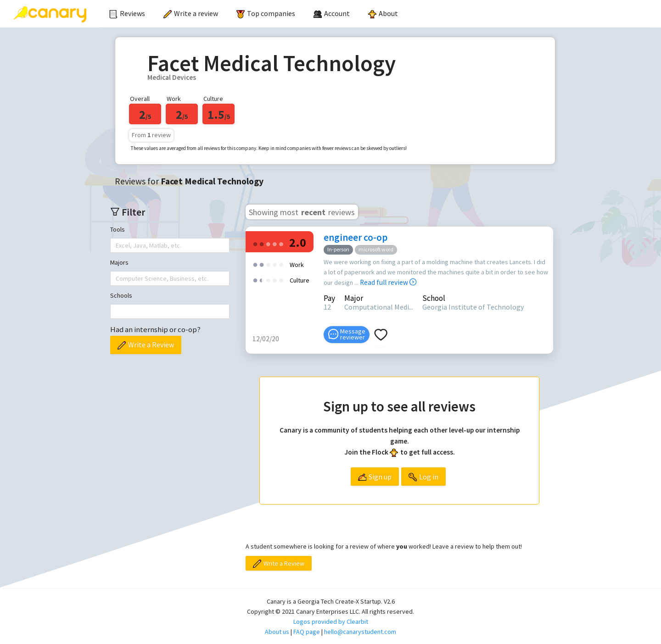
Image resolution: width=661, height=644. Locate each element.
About (383, 13)
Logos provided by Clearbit (331, 622)
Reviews (127, 13)
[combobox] (117, 245)
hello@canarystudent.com (360, 632)
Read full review (388, 282)
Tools (118, 229)
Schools (121, 295)
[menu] (375, 14)
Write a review (191, 13)
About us (277, 632)
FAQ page (307, 632)
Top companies (266, 13)
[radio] (255, 243)
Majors (119, 262)
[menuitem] (127, 14)
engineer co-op (356, 237)
